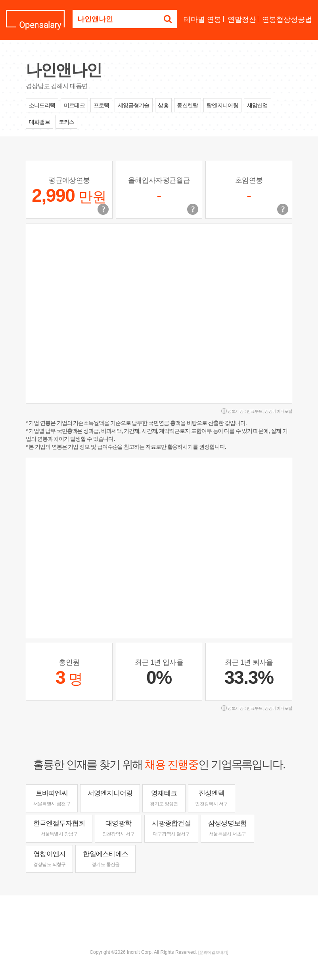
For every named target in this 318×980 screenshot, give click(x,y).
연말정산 (242, 19)
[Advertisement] (159, 921)
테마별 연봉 (202, 19)
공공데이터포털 (278, 411)
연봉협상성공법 (287, 19)
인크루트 (255, 411)
